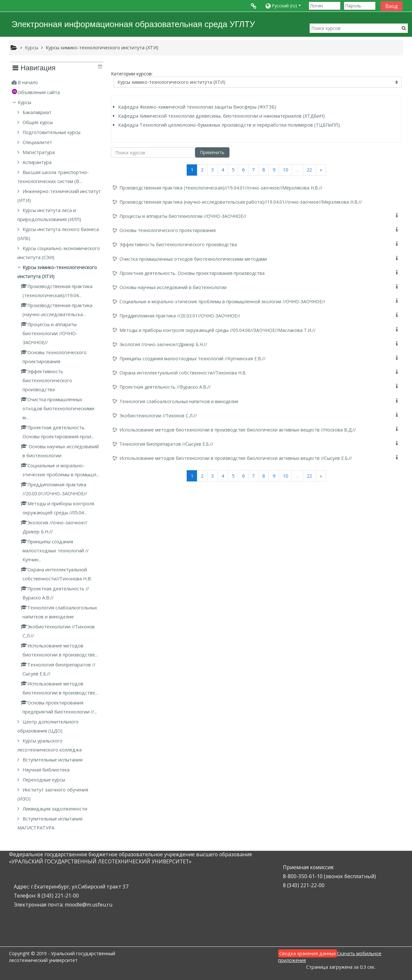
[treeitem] (57, 82)
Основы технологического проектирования (168, 230)
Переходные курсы (44, 780)
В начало (28, 82)
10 (286, 170)
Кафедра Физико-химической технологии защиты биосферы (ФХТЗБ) (197, 107)
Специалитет (38, 142)
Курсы (25, 102)
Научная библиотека (47, 770)
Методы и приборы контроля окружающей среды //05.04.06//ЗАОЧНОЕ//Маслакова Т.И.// (217, 330)
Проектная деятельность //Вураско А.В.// (165, 387)
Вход (392, 6)
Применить (212, 152)
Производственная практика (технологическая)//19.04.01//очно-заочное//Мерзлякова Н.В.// (221, 188)
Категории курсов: (132, 74)
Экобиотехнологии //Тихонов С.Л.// (158, 416)
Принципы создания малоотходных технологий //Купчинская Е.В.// (192, 359)
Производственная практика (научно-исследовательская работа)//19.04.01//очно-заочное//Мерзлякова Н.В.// (241, 202)
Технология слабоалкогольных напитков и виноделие (179, 401)
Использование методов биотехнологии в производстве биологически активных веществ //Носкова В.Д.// (238, 430)
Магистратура (39, 152)
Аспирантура (38, 162)
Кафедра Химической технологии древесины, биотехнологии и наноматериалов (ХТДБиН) (221, 116)
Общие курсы (38, 122)
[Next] (321, 170)
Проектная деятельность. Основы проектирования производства (192, 273)
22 (309, 170)
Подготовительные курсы (52, 132)
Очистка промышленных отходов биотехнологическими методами (193, 259)
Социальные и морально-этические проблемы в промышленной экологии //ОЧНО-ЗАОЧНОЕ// (222, 301)
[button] (285, 6)
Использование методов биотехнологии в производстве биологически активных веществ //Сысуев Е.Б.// (236, 458)
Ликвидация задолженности (56, 809)
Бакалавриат (38, 112)
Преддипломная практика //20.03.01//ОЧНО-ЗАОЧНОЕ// (180, 316)
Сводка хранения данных (308, 953)
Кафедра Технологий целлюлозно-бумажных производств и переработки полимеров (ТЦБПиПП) (229, 125)
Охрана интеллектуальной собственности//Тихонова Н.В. (183, 373)
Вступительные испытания (53, 760)
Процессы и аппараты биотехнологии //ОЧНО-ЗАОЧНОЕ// (183, 216)
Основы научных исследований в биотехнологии (173, 287)
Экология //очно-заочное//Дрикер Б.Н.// (163, 344)
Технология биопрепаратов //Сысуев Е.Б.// (166, 444)
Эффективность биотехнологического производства (178, 244)
